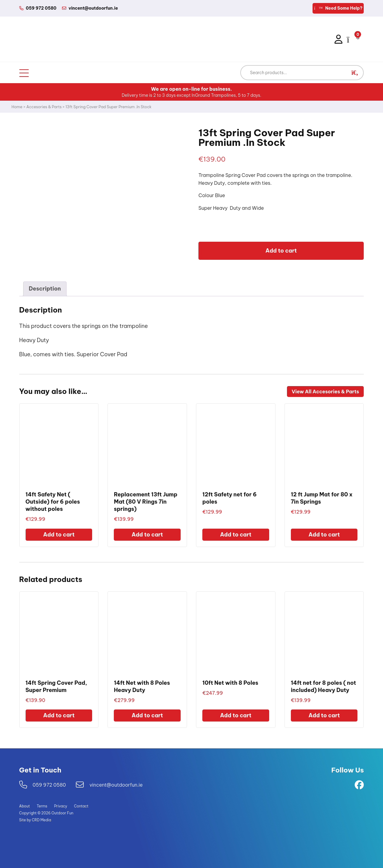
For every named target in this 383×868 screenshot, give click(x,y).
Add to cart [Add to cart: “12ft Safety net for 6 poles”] (236, 535)
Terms (42, 806)
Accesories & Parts (44, 107)
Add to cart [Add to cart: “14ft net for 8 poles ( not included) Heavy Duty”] (324, 715)
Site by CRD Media (35, 820)
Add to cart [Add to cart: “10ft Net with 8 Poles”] (236, 715)
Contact (81, 806)
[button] (355, 73)
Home (17, 107)
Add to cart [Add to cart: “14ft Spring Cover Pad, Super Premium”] (59, 715)
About (25, 806)
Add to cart (281, 251)
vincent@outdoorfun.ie (116, 785)
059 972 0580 (49, 785)
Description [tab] (45, 289)
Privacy (61, 806)
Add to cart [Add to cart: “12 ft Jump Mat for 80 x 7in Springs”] (324, 535)
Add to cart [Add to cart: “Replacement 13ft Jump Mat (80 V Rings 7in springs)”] (147, 535)
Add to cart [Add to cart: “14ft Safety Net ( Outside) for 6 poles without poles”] (59, 535)
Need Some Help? (338, 8)
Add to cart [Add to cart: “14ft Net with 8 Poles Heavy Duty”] (147, 715)
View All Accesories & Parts (325, 392)
